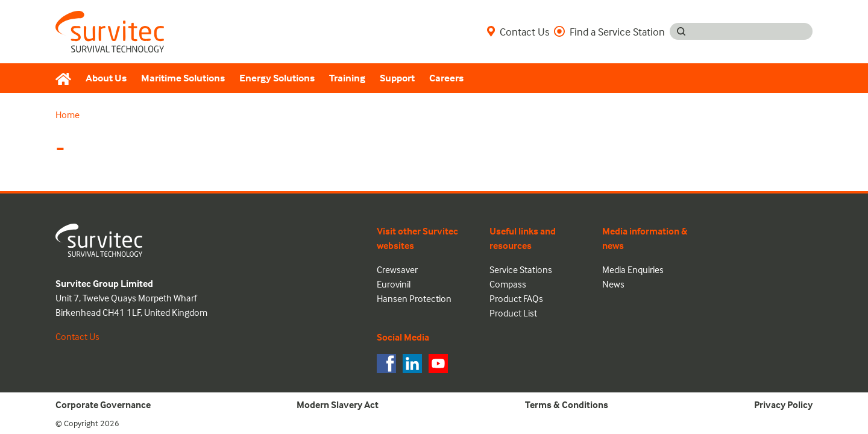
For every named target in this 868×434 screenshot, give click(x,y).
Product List (513, 313)
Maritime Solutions (183, 78)
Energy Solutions (277, 78)
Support (397, 78)
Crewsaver (397, 269)
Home (68, 115)
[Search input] (753, 31)
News (613, 284)
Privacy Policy (783, 404)
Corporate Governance (103, 404)
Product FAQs (516, 298)
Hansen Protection (414, 298)
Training (347, 78)
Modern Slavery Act (338, 404)
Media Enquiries (633, 269)
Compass (508, 284)
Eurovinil (394, 284)
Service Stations (521, 269)
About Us (106, 78)
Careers (446, 78)
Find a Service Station (609, 31)
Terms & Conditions (567, 404)
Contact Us (518, 31)
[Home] (67, 78)
